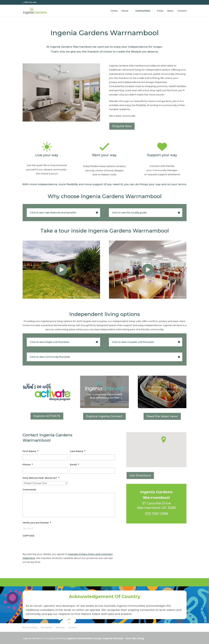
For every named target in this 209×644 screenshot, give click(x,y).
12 (70, 115)
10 (65, 115)
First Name (31, 451)
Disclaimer (47, 628)
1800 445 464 (30, 2)
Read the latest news (162, 416)
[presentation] (46, 545)
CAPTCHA (28, 536)
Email (74, 465)
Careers (72, 628)
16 (81, 115)
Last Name (78, 451)
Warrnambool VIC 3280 (156, 508)
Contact (182, 11)
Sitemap (60, 628)
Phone (28, 465)
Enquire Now (122, 126)
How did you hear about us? (41, 478)
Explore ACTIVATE (47, 416)
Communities (143, 11)
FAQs (160, 11)
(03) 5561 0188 (156, 514)
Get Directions (140, 475)
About (125, 11)
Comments (29, 490)
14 (76, 115)
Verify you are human (37, 523)
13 (73, 115)
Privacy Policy (30, 628)
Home (114, 11)
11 (68, 115)
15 (78, 115)
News (170, 11)
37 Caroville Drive (156, 503)
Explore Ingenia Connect (104, 416)
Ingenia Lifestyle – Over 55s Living (123, 638)
